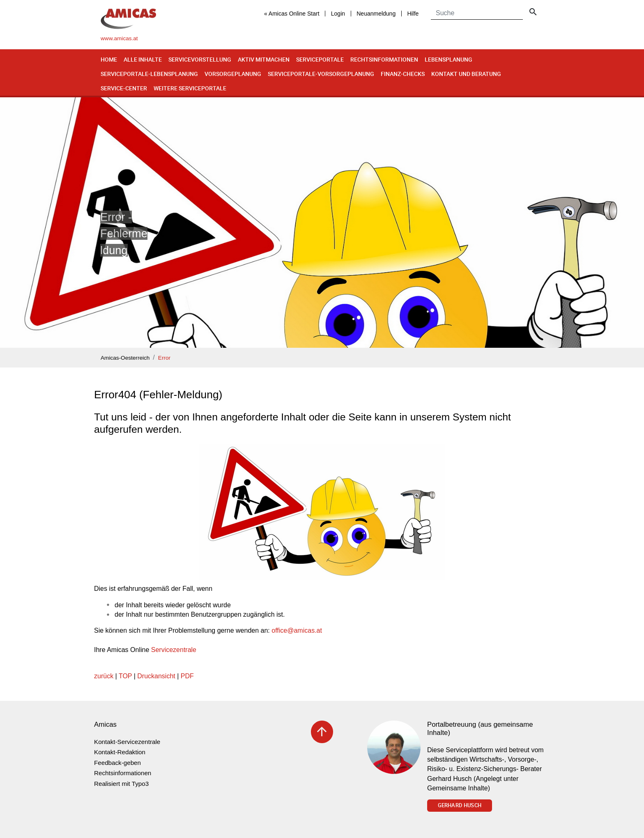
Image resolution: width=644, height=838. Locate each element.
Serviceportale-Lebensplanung (149, 74)
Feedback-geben (117, 763)
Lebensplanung (448, 59)
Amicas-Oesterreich (125, 358)
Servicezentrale (174, 650)
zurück (104, 676)
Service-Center (124, 88)
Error (164, 358)
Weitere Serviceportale (190, 88)
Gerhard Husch (460, 805)
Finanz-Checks (403, 74)
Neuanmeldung (376, 14)
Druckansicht (156, 676)
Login (338, 14)
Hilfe (413, 14)
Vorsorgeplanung (233, 74)
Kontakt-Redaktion (120, 752)
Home (109, 59)
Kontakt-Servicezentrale (127, 742)
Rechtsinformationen (384, 59)
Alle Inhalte (143, 59)
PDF (187, 676)
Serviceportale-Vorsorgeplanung (321, 74)
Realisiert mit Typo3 (121, 784)
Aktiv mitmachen (264, 59)
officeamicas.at (297, 630)
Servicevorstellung (200, 59)
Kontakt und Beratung (466, 74)
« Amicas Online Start (292, 14)
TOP (125, 676)
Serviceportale (320, 59)
